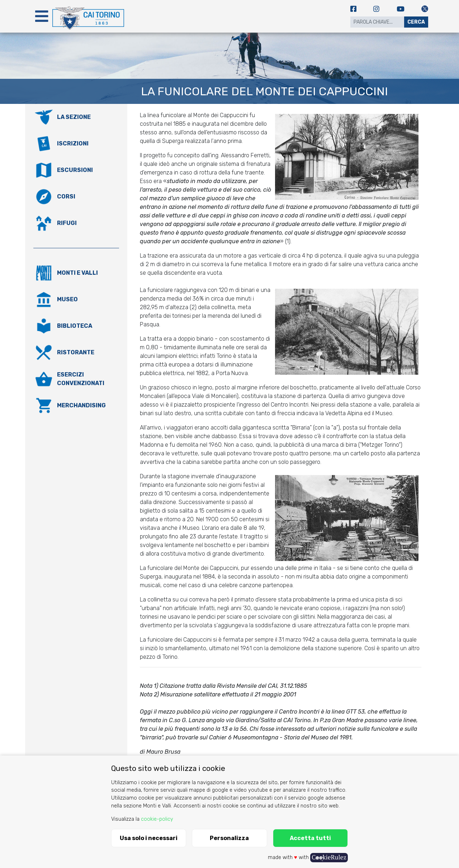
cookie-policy (157, 819)
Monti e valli (77, 273)
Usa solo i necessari (149, 838)
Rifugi (67, 223)
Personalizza (229, 838)
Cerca (416, 22)
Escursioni (75, 170)
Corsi (66, 196)
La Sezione (74, 117)
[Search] (377, 22)
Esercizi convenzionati (81, 379)
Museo (67, 299)
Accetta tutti (310, 838)
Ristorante (76, 352)
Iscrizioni (73, 143)
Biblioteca (75, 326)
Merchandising (81, 405)
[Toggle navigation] (42, 16)
